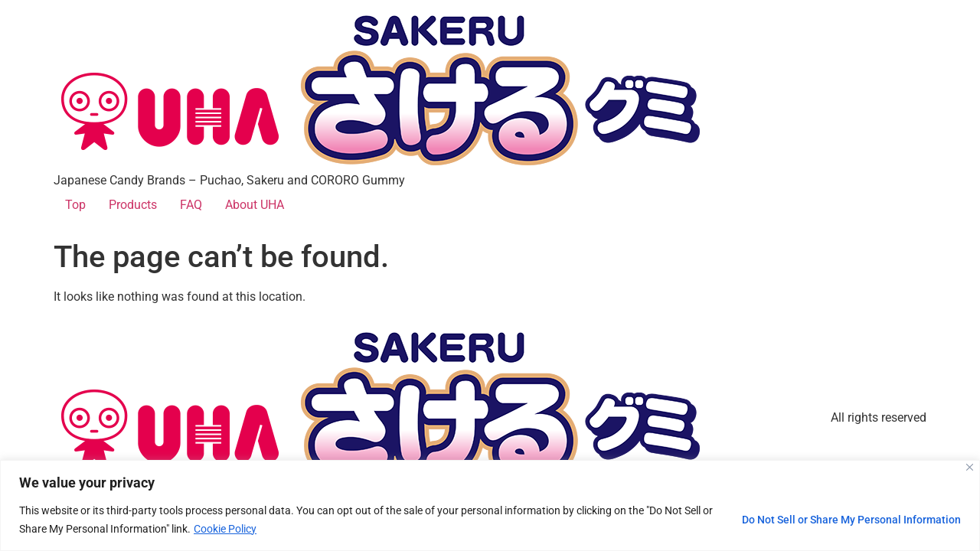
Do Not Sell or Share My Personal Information (851, 520)
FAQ (191, 205)
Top (75, 205)
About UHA (255, 205)
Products (133, 205)
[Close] (970, 467)
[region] (490, 505)
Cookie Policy (225, 529)
